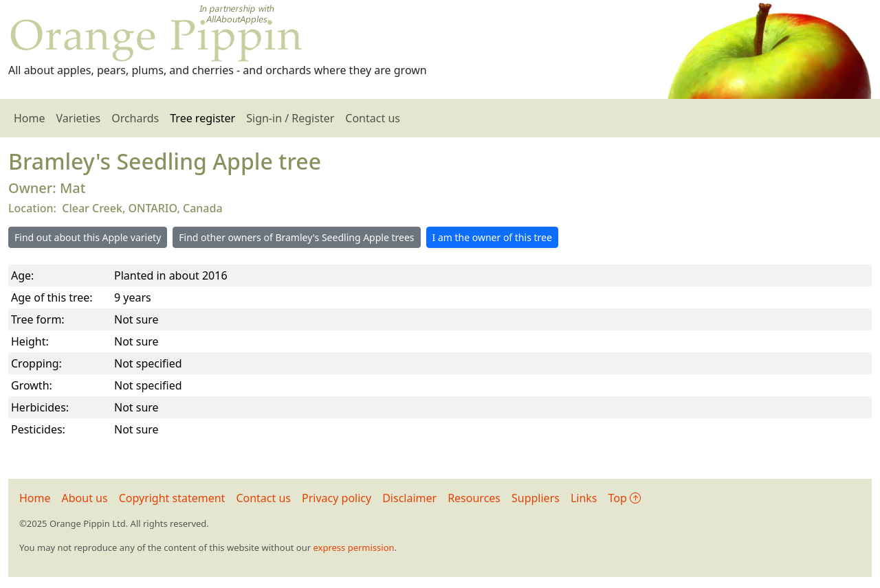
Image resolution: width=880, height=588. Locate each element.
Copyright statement (172, 498)
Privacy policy (337, 498)
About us (85, 498)
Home (30, 118)
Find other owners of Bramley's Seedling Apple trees (296, 237)
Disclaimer (409, 498)
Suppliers (536, 498)
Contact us (373, 118)
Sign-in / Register (290, 118)
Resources (474, 498)
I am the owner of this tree (492, 237)
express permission (353, 547)
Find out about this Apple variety (88, 237)
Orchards (135, 118)
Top (625, 498)
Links (584, 498)
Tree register (202, 118)
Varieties (79, 118)
